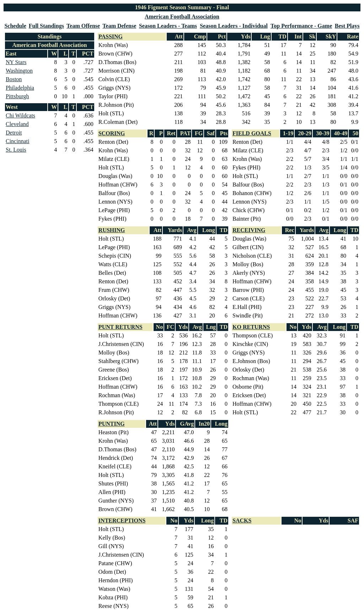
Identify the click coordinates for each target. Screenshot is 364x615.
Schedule (15, 26)
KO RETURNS (251, 327)
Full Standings (46, 26)
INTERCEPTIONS (122, 521)
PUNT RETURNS (121, 327)
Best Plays (347, 26)
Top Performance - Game (301, 26)
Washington (19, 71)
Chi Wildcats (20, 115)
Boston (14, 79)
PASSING (111, 36)
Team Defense (119, 26)
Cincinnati (18, 141)
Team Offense (83, 26)
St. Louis (16, 150)
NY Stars (16, 62)
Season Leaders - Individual (234, 26)
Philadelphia (20, 88)
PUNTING (112, 424)
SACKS (242, 521)
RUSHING (112, 230)
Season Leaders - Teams (168, 26)
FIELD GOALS (252, 133)
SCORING (112, 133)
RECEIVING (249, 230)
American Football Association (182, 17)
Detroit (14, 133)
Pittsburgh (17, 96)
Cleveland (17, 124)
